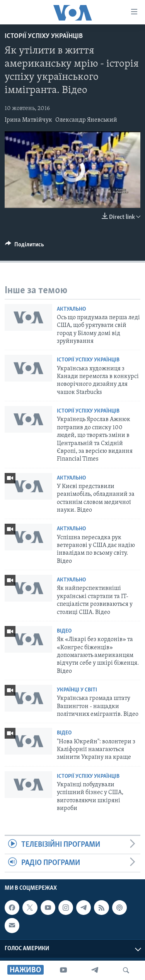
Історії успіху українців (44, 36)
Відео (64, 631)
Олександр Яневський (86, 120)
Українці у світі (77, 690)
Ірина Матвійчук (28, 120)
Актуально (71, 309)
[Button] (25, 246)
